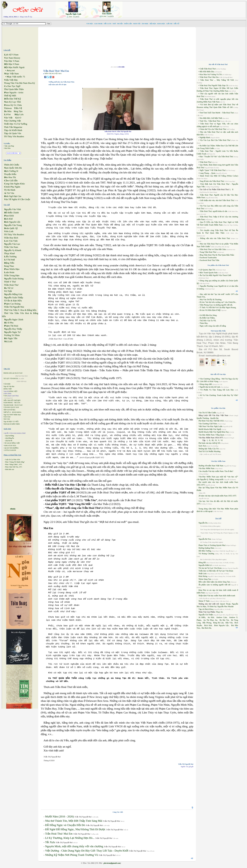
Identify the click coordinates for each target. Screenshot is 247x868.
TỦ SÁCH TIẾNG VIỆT (12, 443)
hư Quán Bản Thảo (14, 89)
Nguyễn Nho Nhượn (225, 606)
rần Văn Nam (11, 247)
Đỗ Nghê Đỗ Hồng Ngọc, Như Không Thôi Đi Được (75, 829)
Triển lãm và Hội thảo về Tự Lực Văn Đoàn (216, 571)
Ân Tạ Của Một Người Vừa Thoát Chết (215, 275)
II (233, 189)
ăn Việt (8, 118)
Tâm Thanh (107, 14)
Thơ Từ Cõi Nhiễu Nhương (210, 451)
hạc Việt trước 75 (16, 77)
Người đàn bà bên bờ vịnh (210, 387)
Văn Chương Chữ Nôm (208, 424)
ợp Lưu (19, 114)
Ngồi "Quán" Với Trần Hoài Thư (213, 170)
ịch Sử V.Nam (11, 55)
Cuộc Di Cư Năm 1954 (13, 460)
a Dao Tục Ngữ (12, 86)
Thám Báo (204, 323)
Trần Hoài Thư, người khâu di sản (213, 211)
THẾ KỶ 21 (7, 412)
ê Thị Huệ (9, 260)
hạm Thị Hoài (11, 326)
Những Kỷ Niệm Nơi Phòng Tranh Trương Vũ (72, 855)
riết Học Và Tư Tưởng (16, 124)
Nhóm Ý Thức (204, 601)
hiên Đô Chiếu (12, 165)
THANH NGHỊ (8, 405)
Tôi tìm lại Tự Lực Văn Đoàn (210, 568)
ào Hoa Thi (10, 177)
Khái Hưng (203, 576)
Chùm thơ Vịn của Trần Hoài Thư (213, 129)
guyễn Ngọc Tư (12, 332)
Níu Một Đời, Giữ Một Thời (211, 118)
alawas (8, 108)
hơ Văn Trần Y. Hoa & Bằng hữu (20, 310)
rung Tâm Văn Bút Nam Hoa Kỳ (20, 83)
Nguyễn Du (203, 523)
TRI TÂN (17, 403)
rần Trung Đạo (12, 275)
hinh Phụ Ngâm (12, 187)
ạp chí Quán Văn (13, 133)
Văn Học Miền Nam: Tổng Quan (211, 435)
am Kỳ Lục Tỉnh (12, 102)
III (213, 440)
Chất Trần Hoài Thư (208, 69)
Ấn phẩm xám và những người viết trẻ (214, 585)
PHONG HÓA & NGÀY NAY (13, 373)
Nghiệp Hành (205, 137)
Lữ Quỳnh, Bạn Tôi (207, 270)
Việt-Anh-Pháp (9, 146)
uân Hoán (9, 272)
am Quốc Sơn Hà (13, 168)
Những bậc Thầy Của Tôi (209, 449)
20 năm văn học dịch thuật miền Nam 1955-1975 (217, 496)
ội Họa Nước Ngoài (14, 67)
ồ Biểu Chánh (11, 213)
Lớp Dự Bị (9, 441)
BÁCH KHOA (17, 412)
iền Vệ (18, 108)
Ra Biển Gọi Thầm (207, 318)
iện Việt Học (11, 80)
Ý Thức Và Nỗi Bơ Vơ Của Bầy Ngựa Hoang (218, 307)
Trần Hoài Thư (205, 162)
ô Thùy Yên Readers (14, 136)
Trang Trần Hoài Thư (208, 252)
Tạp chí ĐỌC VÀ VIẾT (11, 422)
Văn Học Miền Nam (206, 468)
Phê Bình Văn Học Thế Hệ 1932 (211, 421)
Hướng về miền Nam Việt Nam (211, 466)
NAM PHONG (8, 403)
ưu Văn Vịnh (11, 241)
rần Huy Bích (11, 238)
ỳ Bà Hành (10, 190)
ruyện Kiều (10, 174)
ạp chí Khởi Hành (13, 130)
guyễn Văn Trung (13, 225)
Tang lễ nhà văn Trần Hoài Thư (212, 181)
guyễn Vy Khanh (13, 250)
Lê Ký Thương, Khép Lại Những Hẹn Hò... (70, 838)
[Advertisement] (186, 7)
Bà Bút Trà (224, 620)
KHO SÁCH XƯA (10, 446)
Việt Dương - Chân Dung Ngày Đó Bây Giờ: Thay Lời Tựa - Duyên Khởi (87, 851)
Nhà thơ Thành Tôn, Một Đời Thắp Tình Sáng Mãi (74, 821)
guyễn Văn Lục (12, 244)
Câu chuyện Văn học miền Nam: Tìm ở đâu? (216, 471)
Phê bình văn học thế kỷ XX (210, 443)
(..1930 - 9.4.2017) (73, 17)
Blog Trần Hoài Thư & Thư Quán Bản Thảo (217, 255)
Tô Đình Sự (212, 606)
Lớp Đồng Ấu (10, 438)
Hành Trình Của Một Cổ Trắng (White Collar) (219, 176)
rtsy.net (11, 70)
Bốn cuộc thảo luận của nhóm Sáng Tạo (214, 582)
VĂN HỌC (7, 384)
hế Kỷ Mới (10, 96)
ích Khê (8, 219)
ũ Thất (8, 291)
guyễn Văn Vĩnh (12, 209)
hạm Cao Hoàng (12, 304)
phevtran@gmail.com (112, 863)
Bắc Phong (207, 623)
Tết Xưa (50, 842)
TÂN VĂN (7, 417)
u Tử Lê (9, 288)
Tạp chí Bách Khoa (206, 609)
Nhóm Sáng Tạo (205, 579)
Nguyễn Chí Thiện (206, 615)
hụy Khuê (9, 253)
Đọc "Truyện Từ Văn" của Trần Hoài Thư (216, 157)
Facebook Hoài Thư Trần (209, 260)
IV (216, 440)
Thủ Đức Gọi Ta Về (208, 321)
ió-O (18, 118)
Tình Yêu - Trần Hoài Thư (210, 121)
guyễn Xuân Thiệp (14, 298)
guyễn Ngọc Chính (14, 320)
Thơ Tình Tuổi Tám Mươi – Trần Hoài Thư (217, 113)
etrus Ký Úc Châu (13, 105)
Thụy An (219, 612)
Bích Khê (208, 625)
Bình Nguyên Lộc (221, 625)
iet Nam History (12, 58)
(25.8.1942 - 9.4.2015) (107, 16)
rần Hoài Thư (11, 285)
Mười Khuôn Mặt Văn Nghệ (210, 429)
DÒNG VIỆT (8, 389)
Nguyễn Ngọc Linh (73, 14)
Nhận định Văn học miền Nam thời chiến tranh (217, 596)
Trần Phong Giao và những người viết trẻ (216, 305)
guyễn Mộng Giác (13, 294)
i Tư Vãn (9, 193)
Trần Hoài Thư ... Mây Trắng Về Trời (217, 80)
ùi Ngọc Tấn (11, 338)
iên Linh (9, 231)
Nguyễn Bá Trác (205, 539)
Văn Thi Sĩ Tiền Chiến (207, 413)
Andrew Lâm (222, 617)
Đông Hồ (202, 563)
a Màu (8, 111)
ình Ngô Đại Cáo (13, 196)
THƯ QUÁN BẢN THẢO (12, 424)
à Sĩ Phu (9, 323)
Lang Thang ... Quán (207, 173)
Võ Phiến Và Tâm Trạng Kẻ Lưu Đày (217, 390)
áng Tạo (18, 111)
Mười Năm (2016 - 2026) (59, 817)
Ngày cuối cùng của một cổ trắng (213, 326)
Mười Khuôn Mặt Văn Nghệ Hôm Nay (214, 432)
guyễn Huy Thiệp (13, 329)
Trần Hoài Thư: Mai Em (59, 834)
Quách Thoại (225, 604)
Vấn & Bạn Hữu (13, 301)
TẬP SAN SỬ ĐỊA (9, 410)
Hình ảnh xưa (10, 469)
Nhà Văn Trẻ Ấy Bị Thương (210, 300)
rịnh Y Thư (10, 282)
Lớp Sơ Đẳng (10, 436)
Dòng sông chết (206, 384)
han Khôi (9, 216)
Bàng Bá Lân (218, 623)
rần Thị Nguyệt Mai (14, 307)
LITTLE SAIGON (10, 450)
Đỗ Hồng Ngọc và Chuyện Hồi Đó (65, 825)
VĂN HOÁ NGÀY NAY (11, 407)
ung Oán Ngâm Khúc (14, 184)
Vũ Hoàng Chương (206, 554)
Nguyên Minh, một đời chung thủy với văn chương (74, 846)
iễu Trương (10, 257)
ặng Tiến (9, 263)
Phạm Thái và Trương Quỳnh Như (212, 545)
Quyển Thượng (203, 418)
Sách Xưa (202, 446)
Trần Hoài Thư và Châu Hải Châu (213, 249)
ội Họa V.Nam (12, 64)
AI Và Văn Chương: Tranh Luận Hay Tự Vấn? (219, 395)
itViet (7, 114)
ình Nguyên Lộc (12, 222)
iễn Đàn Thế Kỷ (12, 99)
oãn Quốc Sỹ (11, 228)
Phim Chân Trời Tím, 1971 (14, 467)
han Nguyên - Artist (14, 93)
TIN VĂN (7, 419)
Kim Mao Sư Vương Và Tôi (211, 74)
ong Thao (9, 266)
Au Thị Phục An (210, 620)
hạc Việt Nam (11, 74)
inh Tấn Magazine (13, 127)
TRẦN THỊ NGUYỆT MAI (53, 74)
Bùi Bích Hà (206, 628)
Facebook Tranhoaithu (208, 258)
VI (222, 440)
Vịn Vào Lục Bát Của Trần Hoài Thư (215, 140)
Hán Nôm (7, 148)
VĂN (5, 396)
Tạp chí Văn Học (9, 386)
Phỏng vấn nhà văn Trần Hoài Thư (215, 238)
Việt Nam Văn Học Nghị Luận (210, 426)
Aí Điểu (202, 617)
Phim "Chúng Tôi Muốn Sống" (15, 462)
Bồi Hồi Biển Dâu (207, 72)
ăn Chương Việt (12, 121)
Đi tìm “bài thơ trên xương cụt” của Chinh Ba (218, 302)
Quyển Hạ (214, 418)
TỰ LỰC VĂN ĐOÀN (11, 379)
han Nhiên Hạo (12, 269)
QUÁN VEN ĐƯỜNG (11, 448)
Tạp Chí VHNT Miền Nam (12, 415)
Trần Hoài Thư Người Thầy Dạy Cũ (214, 85)
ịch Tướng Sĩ (11, 171)
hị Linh (8, 341)
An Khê (211, 617)
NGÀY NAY (19, 405)
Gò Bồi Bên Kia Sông (208, 315)
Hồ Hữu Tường (205, 551)
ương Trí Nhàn (12, 335)
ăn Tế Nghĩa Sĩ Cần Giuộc (17, 199)
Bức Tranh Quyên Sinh (208, 273)
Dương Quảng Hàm (206, 548)
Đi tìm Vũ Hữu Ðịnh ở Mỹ (210, 310)
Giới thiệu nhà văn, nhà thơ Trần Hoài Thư (217, 200)
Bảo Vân (229, 623)
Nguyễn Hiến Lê (205, 565)
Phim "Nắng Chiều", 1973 (14, 464)
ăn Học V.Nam (12, 61)
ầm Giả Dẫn (11, 181)
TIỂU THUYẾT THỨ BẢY (12, 400)
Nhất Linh (203, 574)
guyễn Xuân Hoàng (14, 279)
